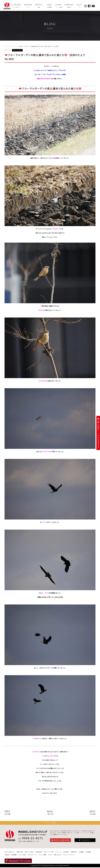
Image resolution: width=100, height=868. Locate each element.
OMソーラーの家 (49, 853)
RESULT (39, 6)
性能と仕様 (20, 853)
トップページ (8, 46)
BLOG (79, 6)
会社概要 (88, 853)
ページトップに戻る (50, 823)
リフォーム (58, 853)
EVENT (59, 6)
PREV (7, 813)
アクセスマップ (32, 856)
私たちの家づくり (10, 853)
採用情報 (14, 856)
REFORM (28, 6)
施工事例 (66, 853)
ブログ (15, 46)
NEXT (93, 813)
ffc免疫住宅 (39, 853)
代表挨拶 (7, 856)
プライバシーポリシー (69, 856)
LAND (49, 6)
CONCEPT (17, 6)
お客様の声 (74, 853)
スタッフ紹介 (22, 856)
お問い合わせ (57, 856)
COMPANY (69, 6)
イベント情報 (42, 856)
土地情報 (81, 853)
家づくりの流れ (29, 853)
